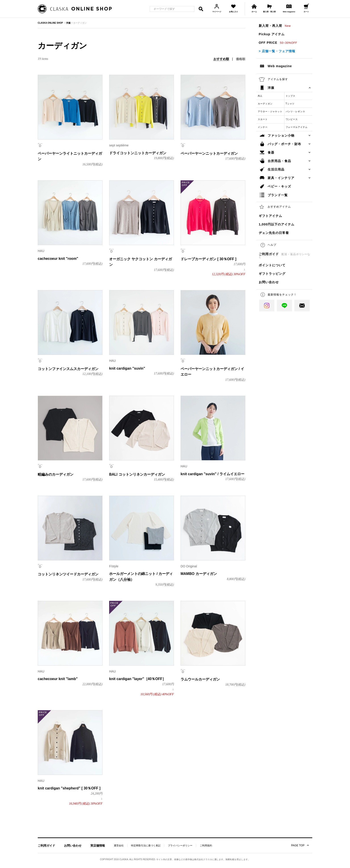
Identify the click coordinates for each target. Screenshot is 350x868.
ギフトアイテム (270, 216)
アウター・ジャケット (270, 111)
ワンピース (292, 119)
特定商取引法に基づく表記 (146, 846)
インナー (263, 127)
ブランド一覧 (278, 195)
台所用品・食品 (279, 161)
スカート (263, 119)
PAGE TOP (298, 845)
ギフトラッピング (272, 274)
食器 (271, 152)
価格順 (241, 59)
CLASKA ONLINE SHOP (50, 23)
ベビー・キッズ (279, 186)
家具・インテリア (281, 178)
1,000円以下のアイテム (277, 224)
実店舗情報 (98, 846)
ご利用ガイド (284, 255)
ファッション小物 (281, 135)
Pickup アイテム (272, 34)
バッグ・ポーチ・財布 (284, 144)
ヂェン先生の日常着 (274, 233)
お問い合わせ (269, 282)
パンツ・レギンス (296, 111)
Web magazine (280, 66)
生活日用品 (276, 169)
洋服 (271, 88)
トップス (291, 96)
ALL (260, 96)
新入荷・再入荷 (275, 26)
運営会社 (119, 846)
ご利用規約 (206, 846)
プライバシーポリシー (180, 846)
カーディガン (265, 104)
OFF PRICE (278, 43)
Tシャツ (290, 104)
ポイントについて (272, 265)
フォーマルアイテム (297, 127)
